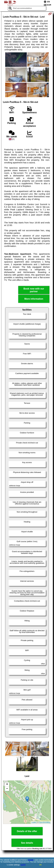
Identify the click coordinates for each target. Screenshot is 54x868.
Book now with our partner (34, 290)
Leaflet (34, 822)
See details (27, 843)
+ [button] (7, 784)
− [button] (7, 789)
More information (34, 299)
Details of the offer (27, 831)
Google (31, 860)
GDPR (23, 865)
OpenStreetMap (45, 822)
